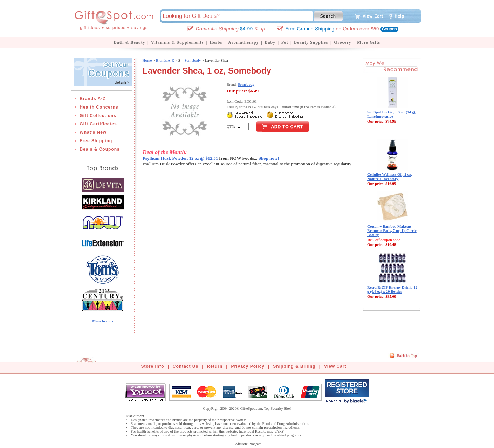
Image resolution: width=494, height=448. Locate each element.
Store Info (153, 366)
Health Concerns (99, 107)
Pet (285, 42)
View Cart (335, 366)
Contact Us (186, 366)
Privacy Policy (248, 366)
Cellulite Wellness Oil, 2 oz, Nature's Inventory (390, 177)
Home (147, 60)
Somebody (193, 60)
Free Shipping (96, 141)
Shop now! (269, 158)
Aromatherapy (243, 42)
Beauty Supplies (311, 42)
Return (215, 366)
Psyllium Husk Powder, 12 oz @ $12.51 (180, 158)
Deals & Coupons (100, 149)
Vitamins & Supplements (177, 42)
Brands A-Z (92, 99)
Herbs (216, 42)
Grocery (342, 42)
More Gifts (369, 42)
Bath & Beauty (130, 42)
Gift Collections (98, 116)
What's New (93, 132)
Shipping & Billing (294, 366)
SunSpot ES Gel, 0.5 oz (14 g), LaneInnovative (392, 114)
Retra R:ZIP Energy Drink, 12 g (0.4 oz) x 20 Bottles (392, 289)
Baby (270, 42)
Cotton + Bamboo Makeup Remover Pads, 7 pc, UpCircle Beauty (392, 230)
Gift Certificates (98, 124)
